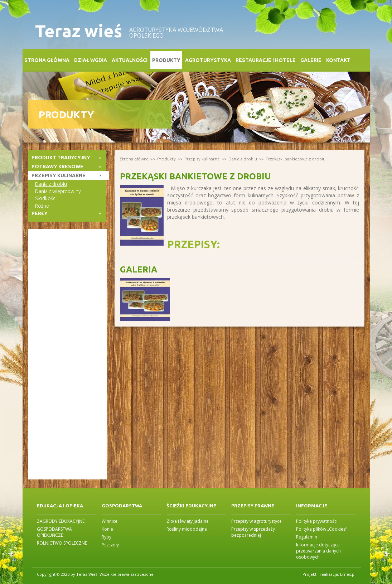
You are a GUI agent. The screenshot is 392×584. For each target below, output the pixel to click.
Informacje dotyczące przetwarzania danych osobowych (318, 551)
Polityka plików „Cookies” (321, 529)
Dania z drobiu (243, 159)
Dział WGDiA (91, 60)
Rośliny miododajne (187, 529)
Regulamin (307, 537)
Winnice (110, 521)
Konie (107, 529)
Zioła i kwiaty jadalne (188, 521)
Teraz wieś (79, 31)
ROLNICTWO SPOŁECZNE (62, 543)
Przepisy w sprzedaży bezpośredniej (253, 532)
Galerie (311, 60)
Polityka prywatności (317, 521)
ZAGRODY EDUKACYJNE (61, 521)
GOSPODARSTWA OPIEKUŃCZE (54, 532)
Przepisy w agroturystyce (257, 521)
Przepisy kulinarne (202, 159)
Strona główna (47, 60)
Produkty (166, 60)
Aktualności (130, 60)
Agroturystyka (208, 60)
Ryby (107, 537)
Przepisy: (193, 244)
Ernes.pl (348, 574)
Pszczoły (110, 545)
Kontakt (338, 60)
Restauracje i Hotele (266, 60)
